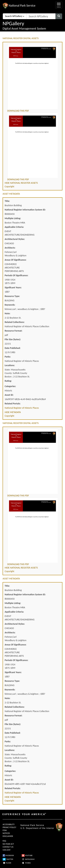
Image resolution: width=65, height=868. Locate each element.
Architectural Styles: (15, 239)
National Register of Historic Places (22, 408)
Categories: (10, 386)
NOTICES (6, 833)
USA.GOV (6, 850)
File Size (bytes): (13, 339)
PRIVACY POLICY (9, 827)
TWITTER (8, 859)
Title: (7, 201)
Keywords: (10, 305)
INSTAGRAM (28, 859)
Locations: (10, 365)
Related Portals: (13, 404)
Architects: (10, 248)
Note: (7, 313)
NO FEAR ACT (8, 844)
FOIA (5, 830)
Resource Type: (12, 296)
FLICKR (7, 863)
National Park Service (32, 825)
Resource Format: (14, 331)
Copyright (9, 187)
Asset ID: (9, 395)
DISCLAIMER (8, 836)
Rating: (8, 381)
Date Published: (13, 348)
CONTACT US (8, 847)
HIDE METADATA (13, 412)
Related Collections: (15, 322)
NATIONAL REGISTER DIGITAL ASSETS (21, 38)
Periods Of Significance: (16, 275)
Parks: (8, 357)
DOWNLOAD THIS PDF (18, 111)
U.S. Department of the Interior (37, 828)
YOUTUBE (27, 855)
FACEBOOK (8, 855)
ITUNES (26, 863)
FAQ (4, 841)
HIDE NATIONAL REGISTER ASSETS (21, 183)
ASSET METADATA (11, 194)
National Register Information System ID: (25, 210)
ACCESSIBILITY (9, 824)
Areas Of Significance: (16, 260)
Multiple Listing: (13, 218)
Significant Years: (13, 288)
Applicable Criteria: (14, 227)
